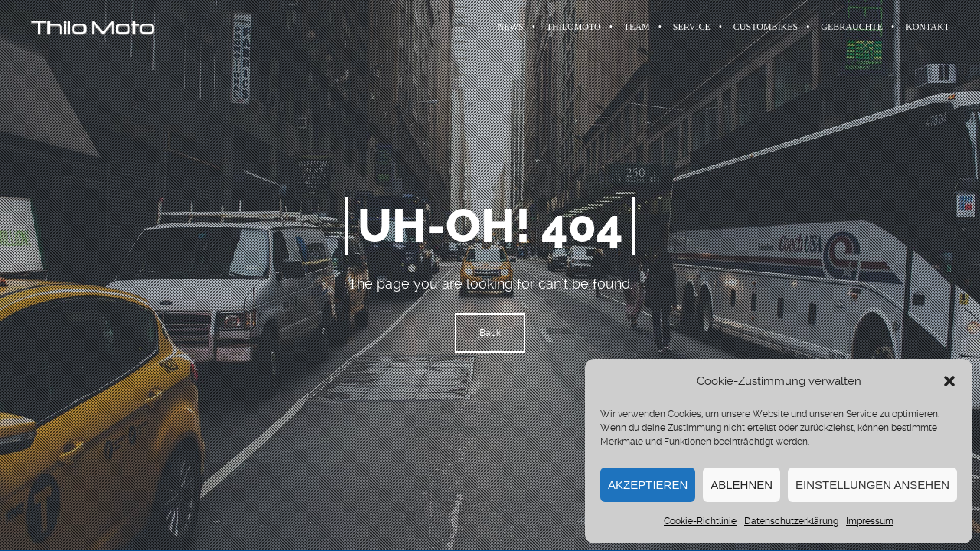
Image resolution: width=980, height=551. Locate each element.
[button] (949, 381)
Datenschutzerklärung (791, 521)
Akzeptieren (648, 485)
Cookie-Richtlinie (700, 521)
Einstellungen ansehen (872, 485)
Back (490, 333)
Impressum (870, 521)
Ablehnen (742, 485)
